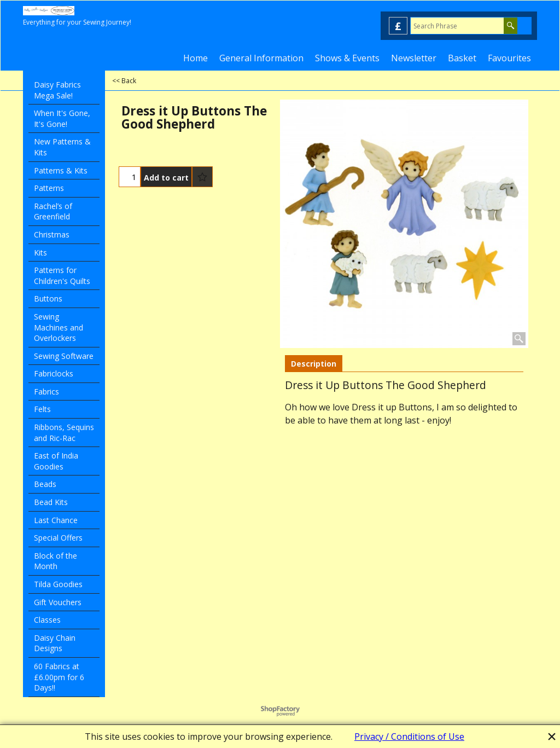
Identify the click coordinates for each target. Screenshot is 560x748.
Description (314, 364)
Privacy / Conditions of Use (409, 737)
